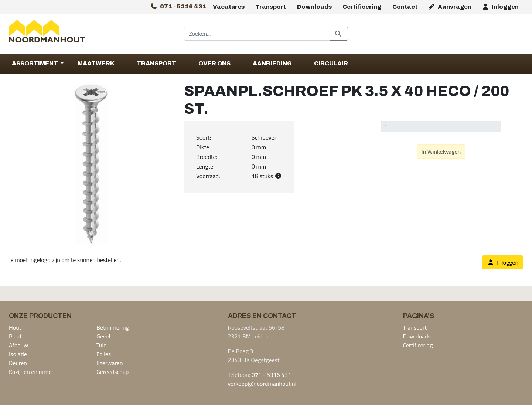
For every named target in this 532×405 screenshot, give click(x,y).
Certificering (362, 7)
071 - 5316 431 (271, 375)
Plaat (15, 336)
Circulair (331, 63)
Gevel (103, 336)
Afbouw (18, 345)
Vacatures (229, 7)
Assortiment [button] (35, 63)
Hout (15, 327)
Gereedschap (112, 372)
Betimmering (113, 327)
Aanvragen (450, 7)
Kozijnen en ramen (32, 372)
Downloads (314, 7)
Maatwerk (96, 63)
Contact (405, 7)
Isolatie (18, 354)
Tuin (102, 345)
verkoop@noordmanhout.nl (262, 384)
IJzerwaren (110, 363)
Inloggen (500, 7)
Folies (104, 354)
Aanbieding (272, 63)
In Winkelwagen (441, 152)
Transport (271, 7)
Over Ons (214, 63)
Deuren (18, 363)
